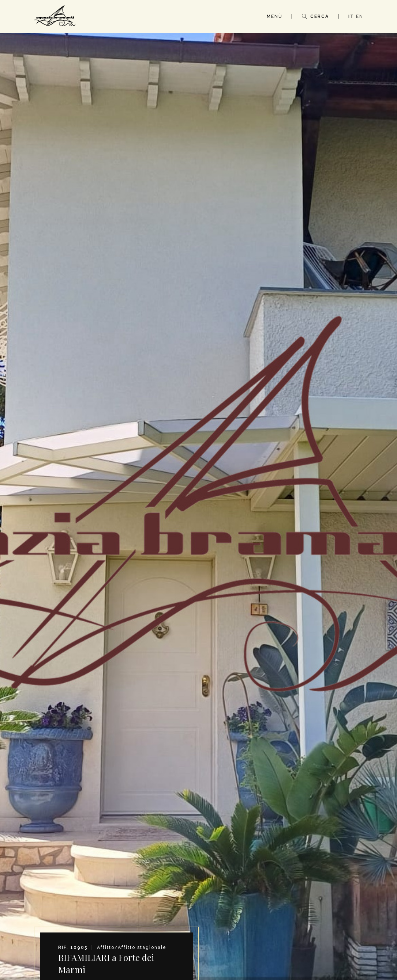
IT (351, 16)
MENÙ (275, 16)
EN (360, 16)
